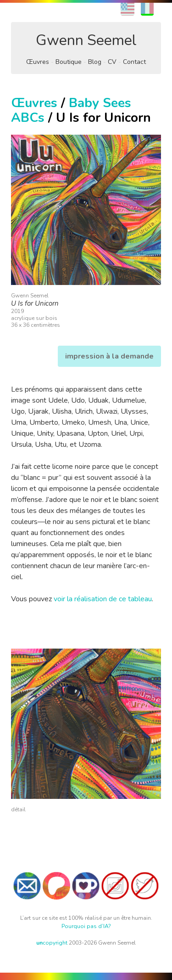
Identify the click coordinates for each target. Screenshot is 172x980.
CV (112, 62)
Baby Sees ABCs (71, 110)
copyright (52, 943)
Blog (95, 62)
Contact (134, 62)
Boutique (69, 62)
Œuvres (38, 62)
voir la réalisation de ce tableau (103, 599)
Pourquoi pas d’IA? (86, 926)
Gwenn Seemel (86, 40)
